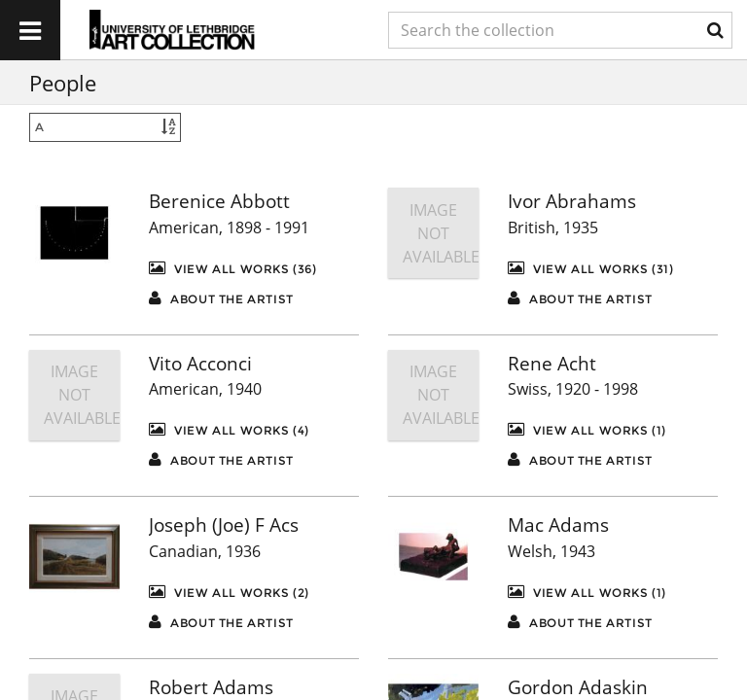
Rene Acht (552, 364)
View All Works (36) (233, 268)
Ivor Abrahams (572, 201)
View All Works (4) (229, 429)
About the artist (221, 298)
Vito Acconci (200, 364)
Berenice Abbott (219, 201)
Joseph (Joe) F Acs (224, 525)
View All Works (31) (591, 268)
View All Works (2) (229, 592)
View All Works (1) (587, 429)
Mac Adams (558, 525)
